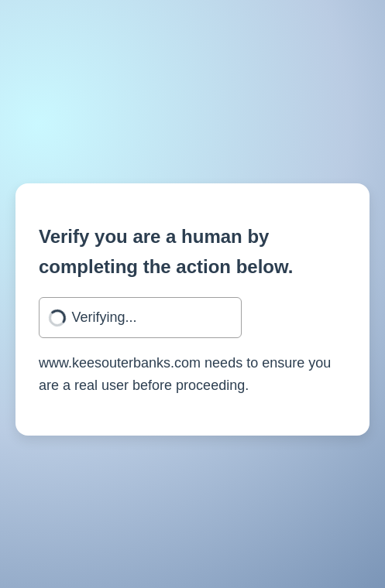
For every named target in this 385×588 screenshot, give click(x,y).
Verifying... (105, 317)
